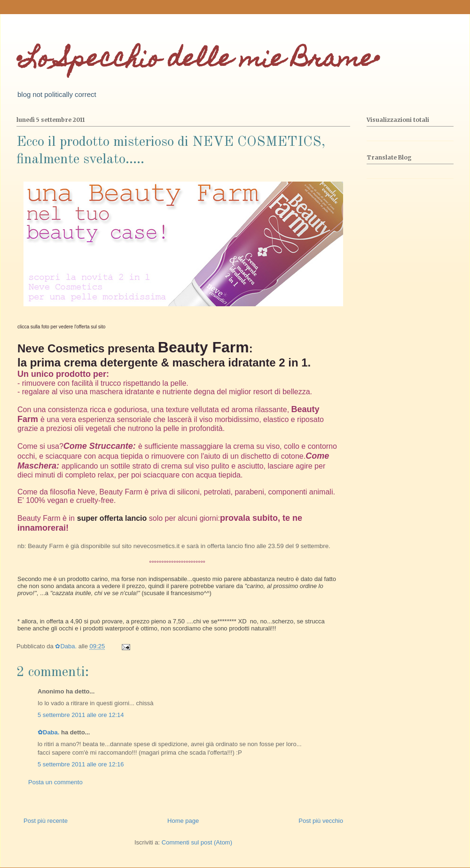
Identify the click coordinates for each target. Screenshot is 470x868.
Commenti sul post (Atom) (197, 842)
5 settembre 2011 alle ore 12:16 (81, 764)
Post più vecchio (321, 821)
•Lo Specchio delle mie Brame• (198, 61)
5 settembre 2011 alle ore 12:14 (81, 715)
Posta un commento (55, 782)
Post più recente (46, 821)
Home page (183, 821)
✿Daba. (48, 732)
